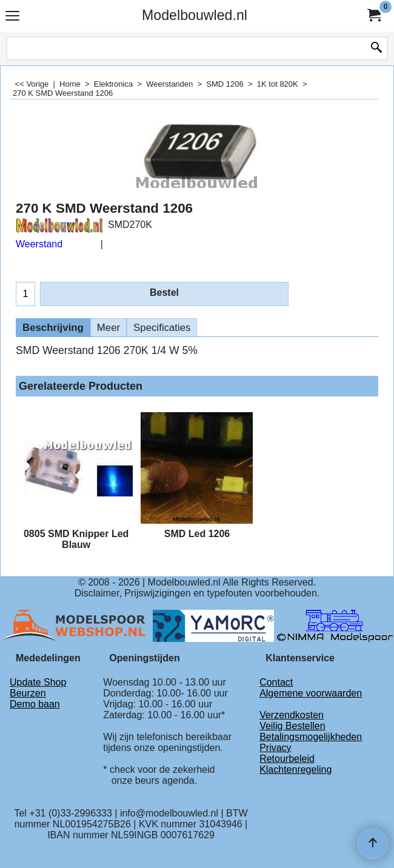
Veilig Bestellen (292, 726)
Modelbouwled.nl (195, 15)
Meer (109, 328)
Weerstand (39, 244)
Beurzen (28, 693)
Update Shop (38, 682)
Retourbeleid (287, 759)
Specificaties (162, 328)
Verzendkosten (292, 715)
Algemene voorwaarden (311, 693)
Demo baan (35, 704)
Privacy (275, 748)
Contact (276, 682)
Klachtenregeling (295, 770)
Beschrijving (53, 328)
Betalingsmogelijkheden (311, 737)
